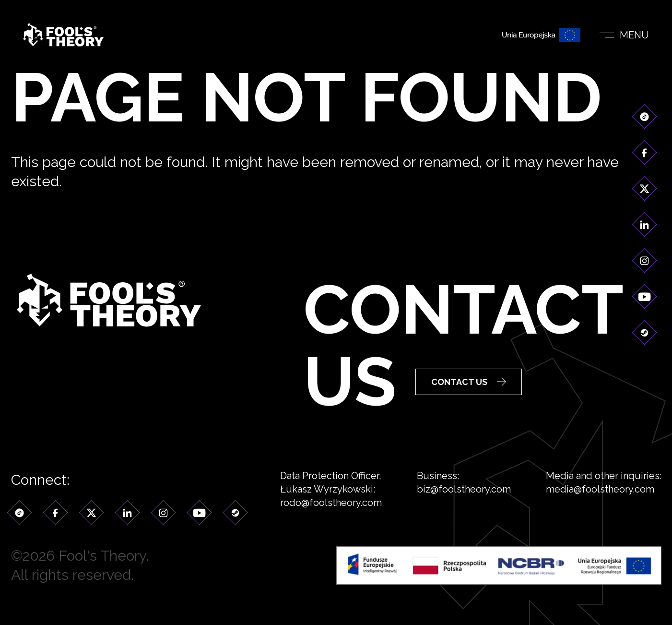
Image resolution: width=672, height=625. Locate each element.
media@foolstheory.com (600, 500)
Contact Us (469, 383)
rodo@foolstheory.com (331, 513)
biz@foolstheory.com (464, 500)
